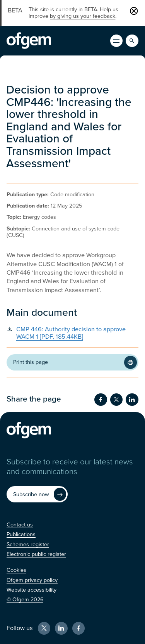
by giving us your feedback (83, 16)
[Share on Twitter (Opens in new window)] (116, 400)
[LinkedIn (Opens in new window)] (61, 628)
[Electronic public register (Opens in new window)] (36, 554)
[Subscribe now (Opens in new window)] (37, 494)
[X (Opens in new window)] (44, 628)
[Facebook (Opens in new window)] (78, 628)
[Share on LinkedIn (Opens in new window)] (132, 400)
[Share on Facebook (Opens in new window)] (101, 400)
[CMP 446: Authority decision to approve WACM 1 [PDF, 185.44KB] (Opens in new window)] (72, 333)
